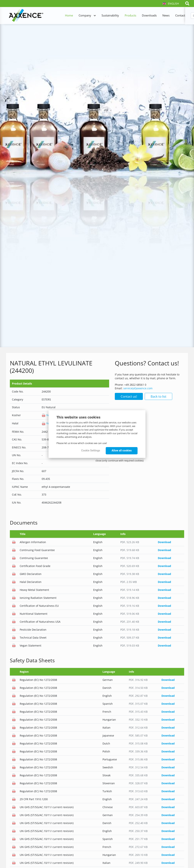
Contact (180, 15)
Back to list (158, 396)
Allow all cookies (122, 450)
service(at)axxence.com (138, 388)
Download (164, 542)
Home (69, 15)
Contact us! (129, 396)
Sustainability (110, 15)
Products (130, 15)
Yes (46, 415)
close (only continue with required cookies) (120, 461)
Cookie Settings (91, 450)
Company (85, 15)
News (166, 15)
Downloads (149, 15)
